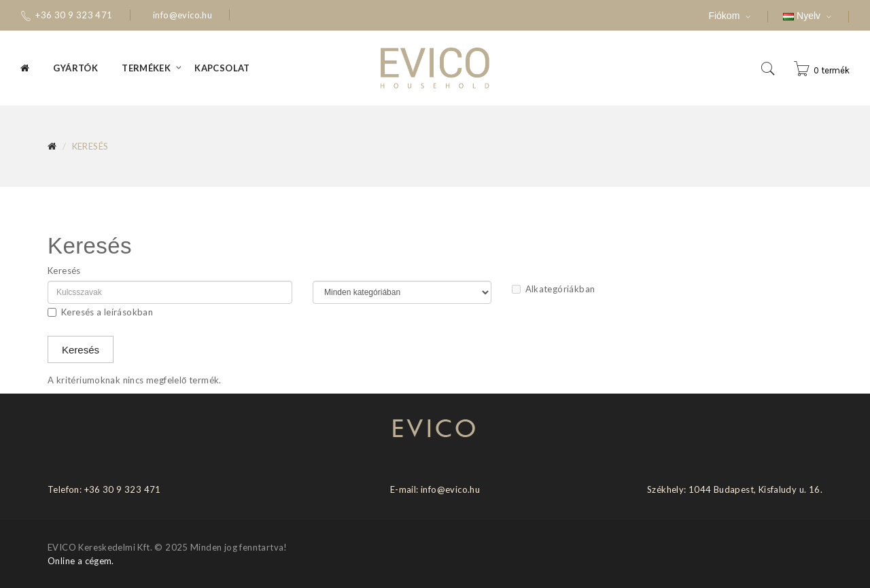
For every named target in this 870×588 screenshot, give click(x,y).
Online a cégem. (81, 561)
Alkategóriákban (554, 289)
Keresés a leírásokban (100, 312)
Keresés (90, 146)
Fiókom (738, 16)
